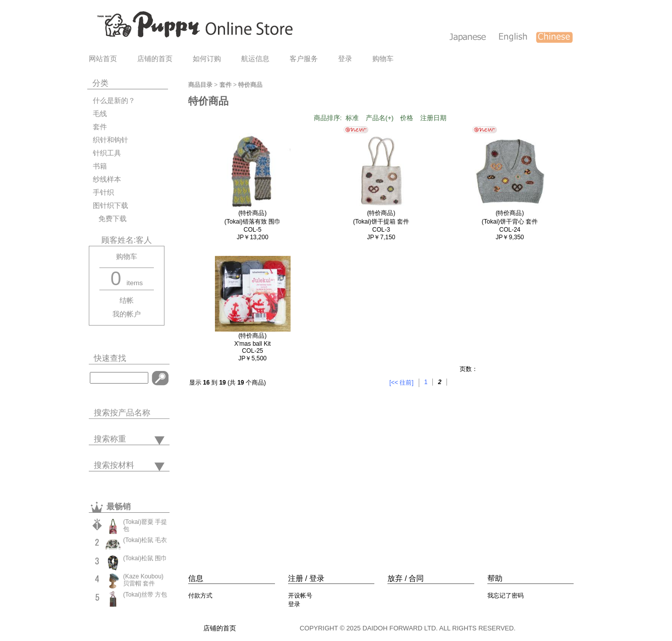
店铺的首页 (155, 59)
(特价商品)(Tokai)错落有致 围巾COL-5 (253, 221)
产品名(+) (380, 118)
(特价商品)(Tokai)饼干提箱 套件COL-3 (381, 221)
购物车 (383, 59)
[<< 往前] (402, 383)
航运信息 (255, 59)
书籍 (100, 166)
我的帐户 (127, 314)
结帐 (127, 301)
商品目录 (200, 85)
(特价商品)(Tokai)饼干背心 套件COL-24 (510, 221)
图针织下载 (110, 206)
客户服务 (304, 59)
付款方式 (200, 596)
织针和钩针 (110, 140)
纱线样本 (107, 179)
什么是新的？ (114, 101)
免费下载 (110, 219)
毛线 (100, 114)
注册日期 (433, 118)
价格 (407, 118)
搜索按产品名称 (122, 413)
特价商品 (250, 85)
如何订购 (207, 59)
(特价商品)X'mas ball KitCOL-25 (252, 343)
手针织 (103, 193)
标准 (352, 118)
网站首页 (103, 59)
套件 (100, 127)
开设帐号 (300, 596)
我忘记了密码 (506, 596)
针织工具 (107, 153)
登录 (345, 59)
